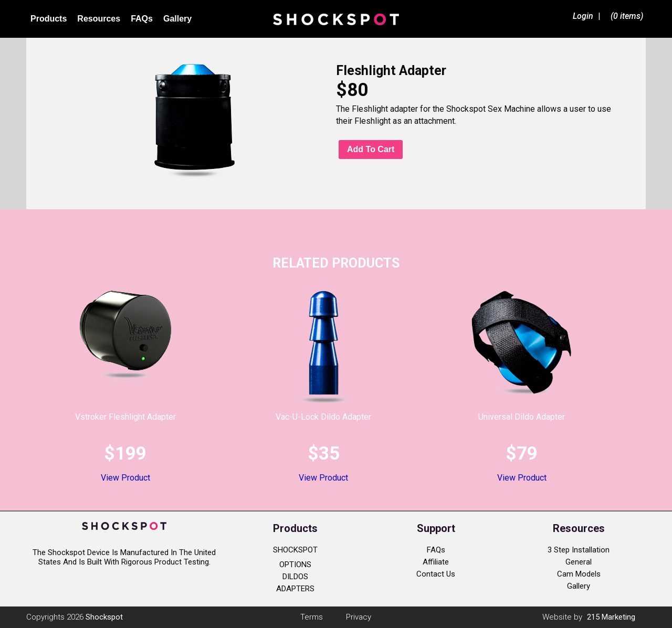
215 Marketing (611, 617)
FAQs (436, 550)
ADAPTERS (295, 589)
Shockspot (336, 19)
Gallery (579, 586)
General (579, 562)
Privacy (359, 617)
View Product (125, 478)
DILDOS (295, 577)
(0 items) (627, 16)
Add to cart (371, 149)
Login (583, 16)
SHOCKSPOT (295, 550)
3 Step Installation (579, 550)
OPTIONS (295, 565)
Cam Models (579, 574)
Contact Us (436, 574)
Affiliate (436, 562)
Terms (312, 617)
